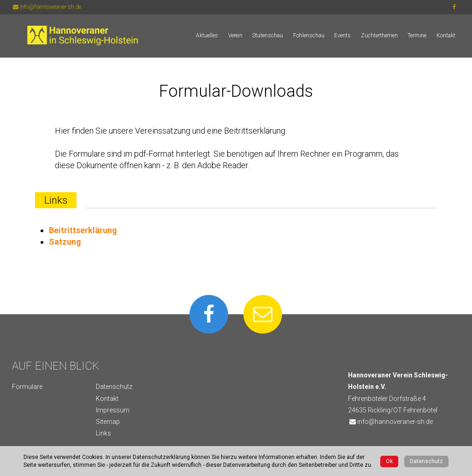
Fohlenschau (309, 35)
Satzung (65, 242)
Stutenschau (268, 35)
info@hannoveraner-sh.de (47, 7)
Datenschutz (114, 387)
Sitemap (108, 422)
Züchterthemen (379, 35)
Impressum (113, 410)
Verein (235, 35)
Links (103, 433)
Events (342, 35)
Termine (417, 35)
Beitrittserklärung (83, 230)
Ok (389, 461)
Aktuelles (207, 35)
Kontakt (446, 35)
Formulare (27, 387)
